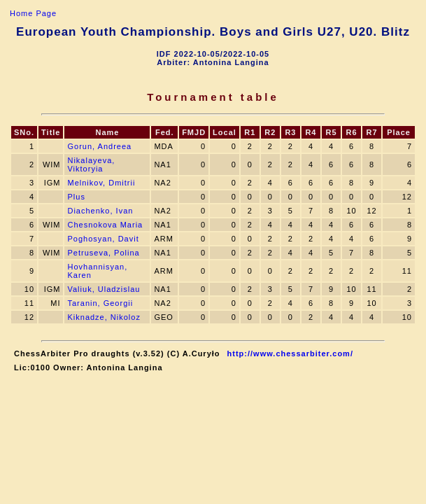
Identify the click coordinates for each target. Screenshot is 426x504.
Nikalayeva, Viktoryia (91, 164)
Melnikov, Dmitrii (101, 183)
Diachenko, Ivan (100, 211)
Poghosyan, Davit (103, 239)
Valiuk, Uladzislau (104, 289)
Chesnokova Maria (105, 225)
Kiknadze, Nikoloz (104, 317)
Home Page (33, 13)
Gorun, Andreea (99, 146)
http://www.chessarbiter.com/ (290, 353)
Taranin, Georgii (100, 303)
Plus (76, 197)
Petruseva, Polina (103, 253)
